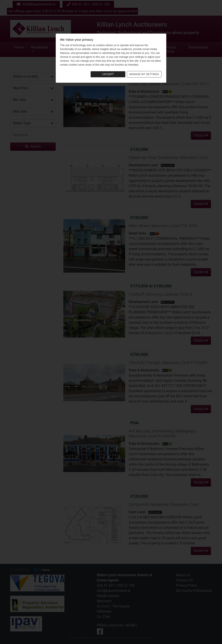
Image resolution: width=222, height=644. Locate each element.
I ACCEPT (108, 74)
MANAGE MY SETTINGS (144, 74)
